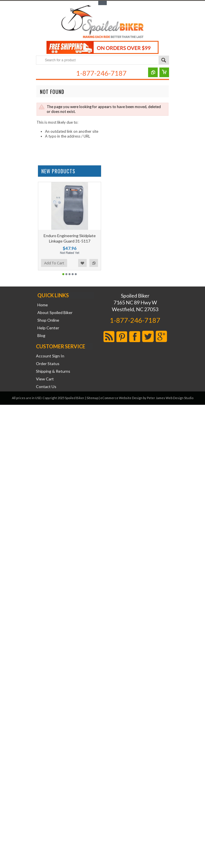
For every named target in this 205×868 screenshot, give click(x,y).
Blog (41, 336)
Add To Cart (54, 263)
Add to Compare (94, 263)
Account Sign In (50, 356)
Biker (103, 22)
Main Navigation (41, 74)
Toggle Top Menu (103, 3)
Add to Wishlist (82, 263)
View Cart (45, 379)
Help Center (48, 328)
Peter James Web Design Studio (170, 398)
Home (43, 305)
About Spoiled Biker (55, 313)
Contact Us (46, 387)
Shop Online (48, 320)
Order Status (48, 364)
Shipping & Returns (53, 371)
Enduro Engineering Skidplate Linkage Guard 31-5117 (70, 238)
